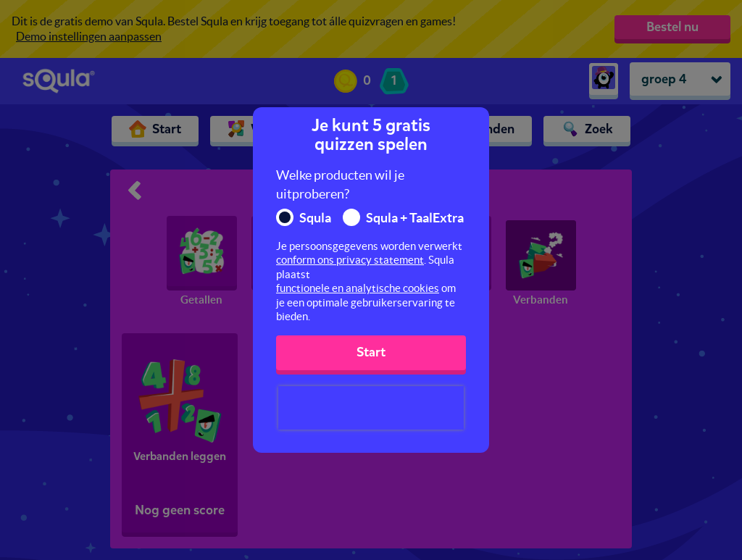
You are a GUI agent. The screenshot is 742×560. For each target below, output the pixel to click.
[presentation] (371, 408)
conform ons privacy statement (350, 260)
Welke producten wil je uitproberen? (340, 184)
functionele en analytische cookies (358, 288)
